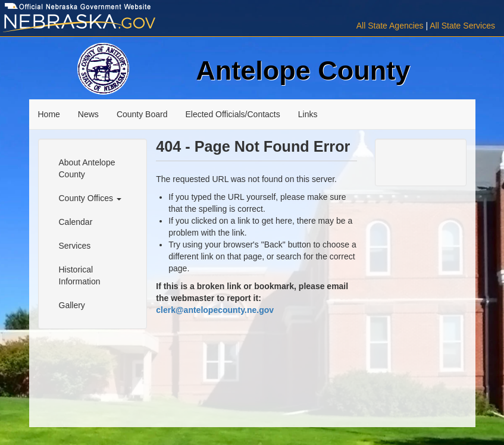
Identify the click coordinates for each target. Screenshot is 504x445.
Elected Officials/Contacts (232, 114)
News (88, 114)
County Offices (90, 198)
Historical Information (80, 275)
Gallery (72, 305)
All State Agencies (390, 26)
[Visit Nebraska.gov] (84, 23)
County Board (142, 114)
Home (49, 114)
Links (308, 114)
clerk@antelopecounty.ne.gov (215, 310)
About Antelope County (87, 168)
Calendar (76, 222)
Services (75, 246)
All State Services (462, 26)
